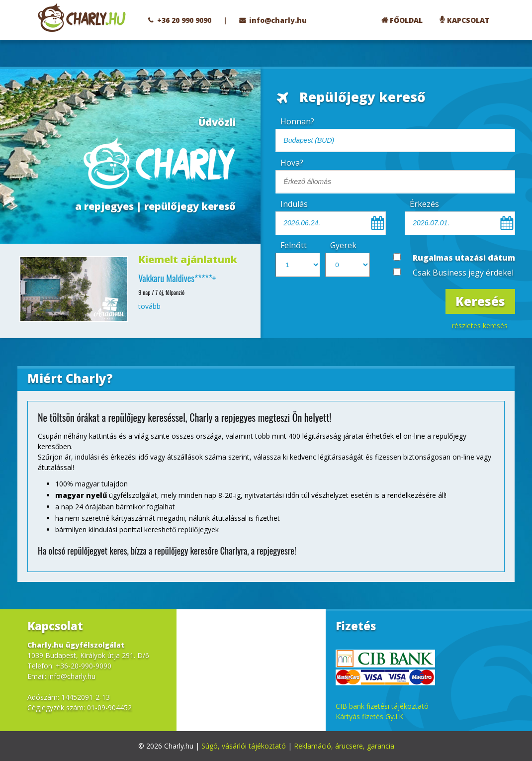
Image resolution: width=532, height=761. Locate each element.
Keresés (480, 301)
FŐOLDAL (406, 20)
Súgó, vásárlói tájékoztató (244, 746)
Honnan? (297, 121)
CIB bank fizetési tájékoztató (382, 706)
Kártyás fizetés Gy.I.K (369, 716)
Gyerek (343, 245)
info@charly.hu (278, 20)
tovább (149, 306)
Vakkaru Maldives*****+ (177, 278)
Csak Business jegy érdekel (463, 273)
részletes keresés (480, 326)
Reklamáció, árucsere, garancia (344, 746)
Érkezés (424, 204)
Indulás (294, 204)
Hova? (292, 163)
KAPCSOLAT (468, 20)
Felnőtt (294, 245)
